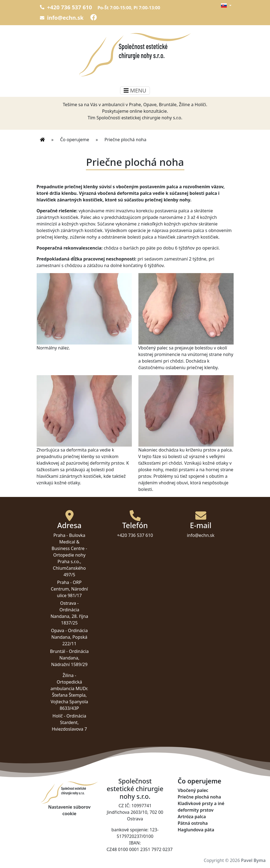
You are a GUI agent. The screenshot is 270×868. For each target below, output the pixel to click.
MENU (135, 90)
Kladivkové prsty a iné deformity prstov (201, 807)
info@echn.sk (62, 18)
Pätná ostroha (193, 823)
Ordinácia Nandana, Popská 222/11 (70, 637)
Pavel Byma (253, 860)
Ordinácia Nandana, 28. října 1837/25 (69, 616)
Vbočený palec (193, 790)
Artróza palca (192, 817)
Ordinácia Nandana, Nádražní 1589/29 (70, 658)
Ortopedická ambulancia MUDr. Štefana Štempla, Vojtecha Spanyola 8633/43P (69, 695)
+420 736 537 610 (66, 7)
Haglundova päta (196, 830)
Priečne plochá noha (125, 140)
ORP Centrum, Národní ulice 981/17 (69, 589)
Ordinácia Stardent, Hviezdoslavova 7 (69, 722)
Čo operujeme (75, 140)
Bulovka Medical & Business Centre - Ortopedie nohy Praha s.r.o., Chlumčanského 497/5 (69, 555)
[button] (226, 5)
